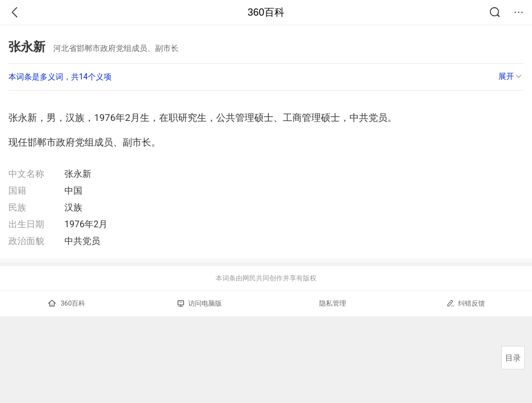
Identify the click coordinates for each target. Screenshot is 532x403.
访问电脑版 (200, 303)
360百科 (266, 12)
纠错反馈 (466, 303)
